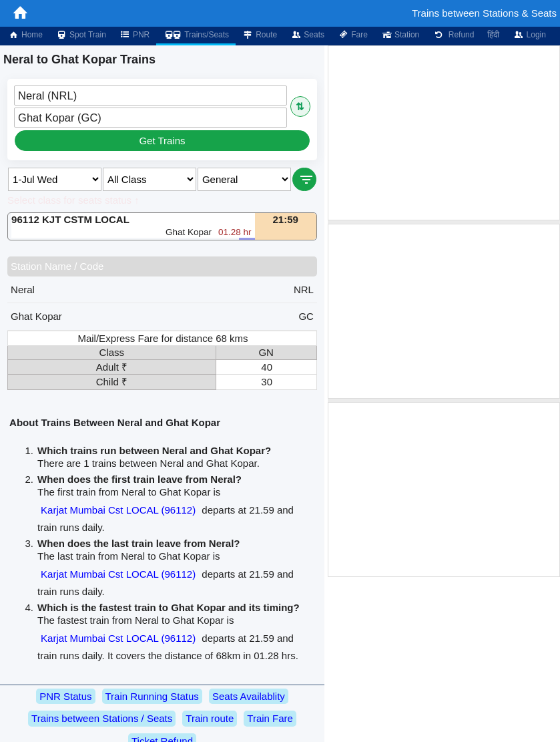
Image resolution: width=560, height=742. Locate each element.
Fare (353, 35)
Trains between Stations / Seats (102, 718)
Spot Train (81, 35)
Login (529, 35)
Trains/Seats (196, 35)
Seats (307, 35)
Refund (453, 35)
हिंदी (493, 35)
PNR (134, 35)
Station (400, 35)
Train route (210, 718)
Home (25, 35)
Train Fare (270, 718)
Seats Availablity (249, 696)
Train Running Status (152, 696)
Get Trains (162, 141)
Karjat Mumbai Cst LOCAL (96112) (118, 510)
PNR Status (65, 696)
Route (260, 35)
